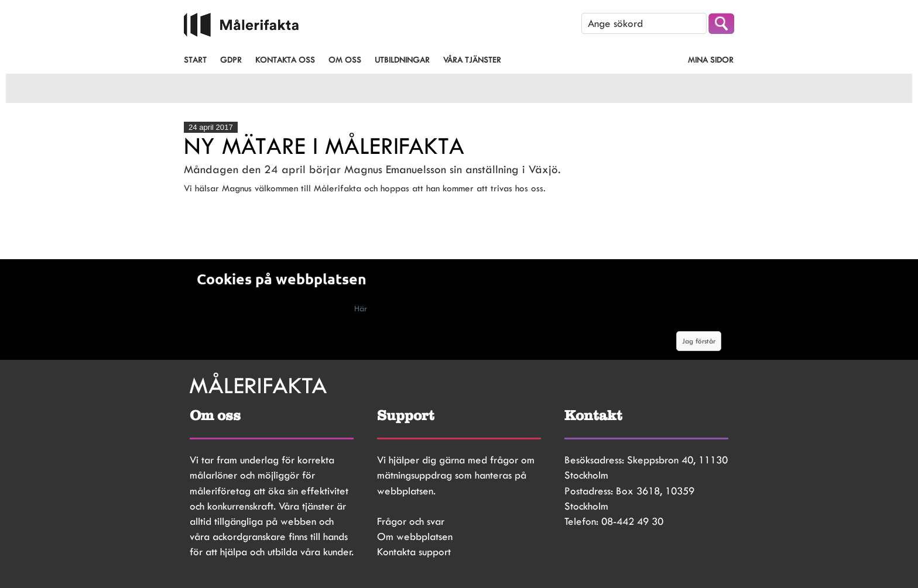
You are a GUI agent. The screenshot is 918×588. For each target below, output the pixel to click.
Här (361, 308)
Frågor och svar (411, 521)
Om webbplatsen (415, 537)
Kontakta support (414, 552)
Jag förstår (699, 341)
